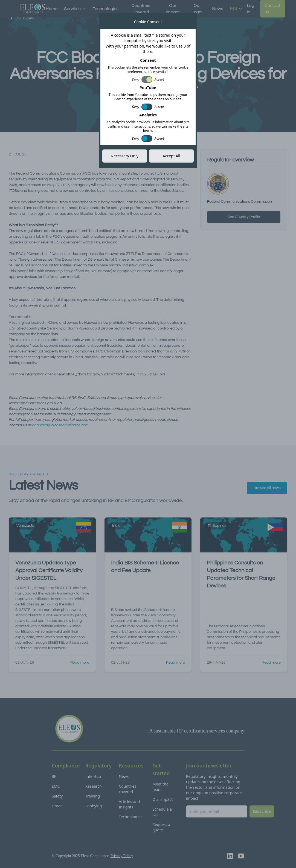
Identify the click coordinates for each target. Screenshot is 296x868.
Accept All (172, 156)
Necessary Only (125, 156)
